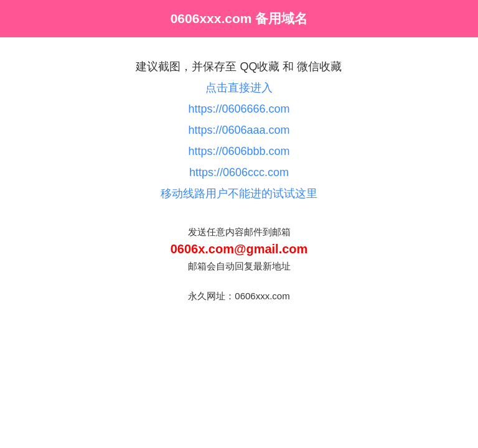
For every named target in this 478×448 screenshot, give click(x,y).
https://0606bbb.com (239, 151)
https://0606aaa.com (239, 130)
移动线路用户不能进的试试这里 (239, 194)
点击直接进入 (239, 88)
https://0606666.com (239, 109)
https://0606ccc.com (239, 172)
